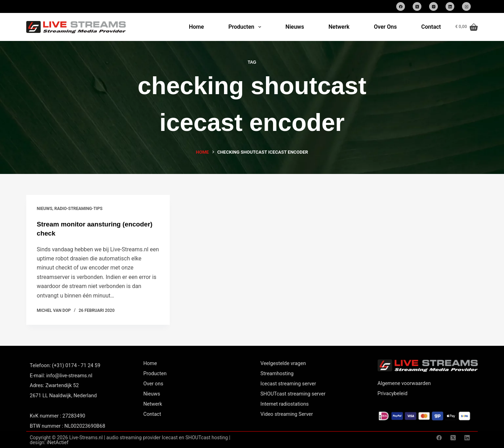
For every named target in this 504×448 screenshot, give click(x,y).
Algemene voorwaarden (404, 383)
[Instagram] (433, 6)
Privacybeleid (393, 393)
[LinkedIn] (450, 6)
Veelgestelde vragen (283, 363)
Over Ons (385, 27)
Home (197, 27)
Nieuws (295, 27)
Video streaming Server (287, 414)
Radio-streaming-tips (78, 209)
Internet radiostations (285, 404)
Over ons (153, 383)
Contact (431, 27)
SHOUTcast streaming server (293, 394)
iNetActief (57, 442)
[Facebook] (401, 6)
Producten (246, 27)
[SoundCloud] (466, 6)
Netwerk (339, 27)
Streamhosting (277, 373)
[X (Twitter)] (417, 6)
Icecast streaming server (288, 383)
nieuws (44, 209)
